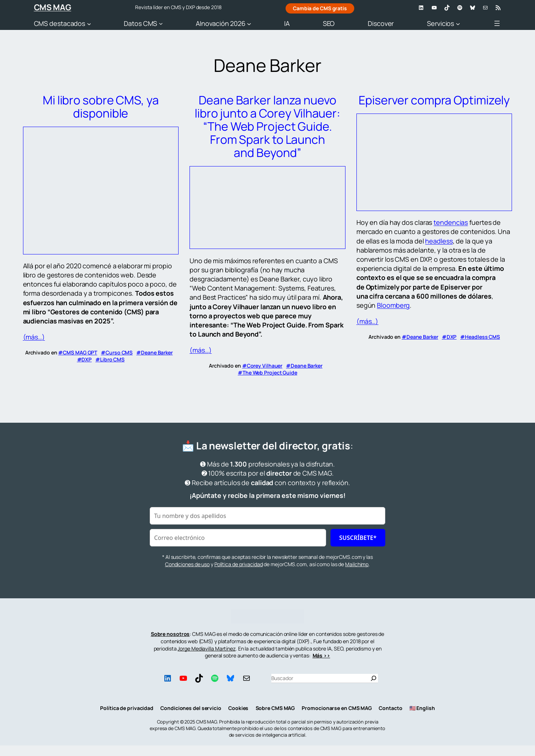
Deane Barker (157, 352)
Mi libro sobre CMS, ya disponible (101, 107)
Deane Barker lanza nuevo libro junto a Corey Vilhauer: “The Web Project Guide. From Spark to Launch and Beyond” (267, 126)
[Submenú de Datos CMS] (161, 24)
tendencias (451, 222)
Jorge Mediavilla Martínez (207, 648)
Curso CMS (119, 352)
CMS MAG (53, 7)
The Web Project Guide (270, 373)
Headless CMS (482, 337)
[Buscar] (374, 678)
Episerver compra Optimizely (434, 100)
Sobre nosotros (170, 634)
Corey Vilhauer (265, 366)
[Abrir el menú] (497, 23)
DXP (87, 359)
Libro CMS (112, 359)
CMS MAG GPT (80, 352)
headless (439, 241)
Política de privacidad (239, 564)
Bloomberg (393, 305)
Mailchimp (357, 564)
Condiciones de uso (187, 564)
